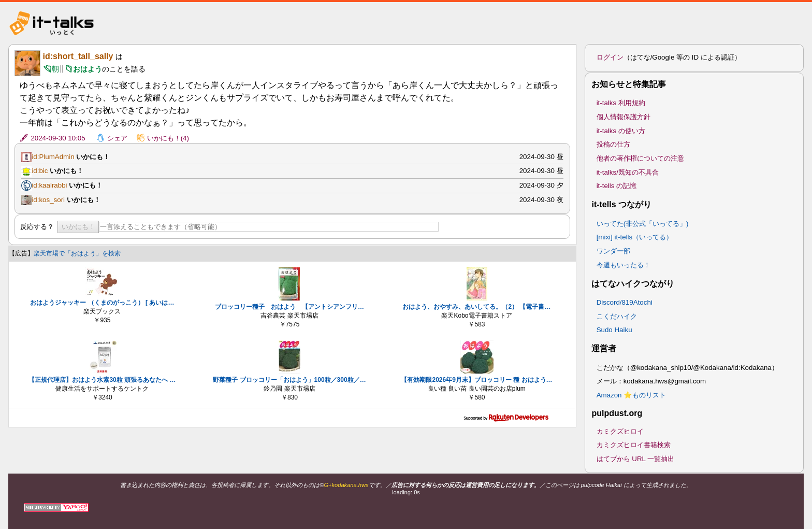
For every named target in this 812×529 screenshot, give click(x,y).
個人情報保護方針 (624, 117)
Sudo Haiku (614, 330)
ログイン (610, 57)
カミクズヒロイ (620, 431)
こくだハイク (617, 316)
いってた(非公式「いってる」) (643, 224)
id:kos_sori (48, 200)
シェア (117, 138)
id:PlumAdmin (53, 157)
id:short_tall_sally (78, 56)
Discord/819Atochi (625, 302)
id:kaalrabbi (49, 185)
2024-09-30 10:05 (58, 138)
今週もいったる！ (624, 265)
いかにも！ (78, 227)
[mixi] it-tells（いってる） (635, 237)
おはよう (88, 69)
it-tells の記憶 (617, 186)
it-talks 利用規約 (621, 103)
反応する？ (37, 227)
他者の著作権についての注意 (640, 158)
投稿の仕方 (613, 144)
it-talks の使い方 (621, 131)
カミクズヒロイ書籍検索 (634, 445)
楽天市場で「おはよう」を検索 (77, 253)
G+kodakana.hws (346, 485)
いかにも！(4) (168, 138)
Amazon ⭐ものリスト (632, 395)
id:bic (40, 171)
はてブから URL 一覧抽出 (636, 459)
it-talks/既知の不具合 (628, 172)
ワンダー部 (613, 251)
